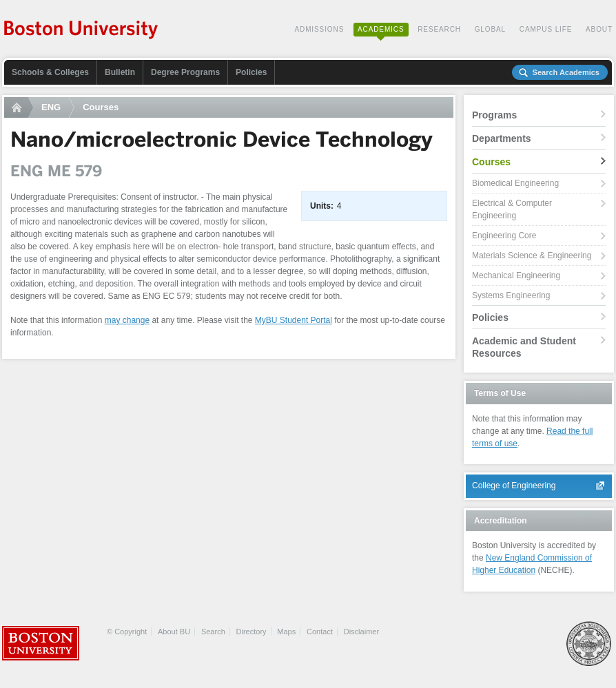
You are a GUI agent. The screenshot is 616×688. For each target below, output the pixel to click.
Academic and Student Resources (524, 347)
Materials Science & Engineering (532, 256)
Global (490, 29)
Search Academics (566, 72)
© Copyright (127, 632)
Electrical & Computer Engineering (512, 209)
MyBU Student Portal (294, 320)
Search (213, 632)
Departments (502, 138)
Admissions (319, 29)
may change (127, 320)
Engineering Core (504, 236)
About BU (174, 632)
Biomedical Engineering (515, 183)
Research (439, 29)
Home (19, 107)
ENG (51, 107)
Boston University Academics (82, 31)
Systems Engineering (511, 295)
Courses (101, 107)
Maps (286, 632)
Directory (251, 632)
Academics (381, 29)
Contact (320, 632)
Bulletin (120, 72)
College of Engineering (514, 486)
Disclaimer (361, 632)
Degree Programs (185, 72)
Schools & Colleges (50, 72)
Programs (494, 115)
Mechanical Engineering (516, 275)
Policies (251, 72)
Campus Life (546, 29)
